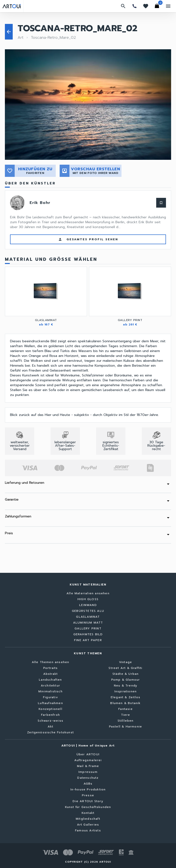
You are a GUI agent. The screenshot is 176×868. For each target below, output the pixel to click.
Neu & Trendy (126, 686)
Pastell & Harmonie (126, 727)
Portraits (51, 668)
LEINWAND (88, 605)
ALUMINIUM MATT (88, 623)
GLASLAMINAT (88, 617)
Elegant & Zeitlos (126, 697)
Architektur (50, 686)
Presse (88, 795)
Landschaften (50, 680)
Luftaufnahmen (50, 703)
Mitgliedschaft (88, 819)
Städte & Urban (126, 674)
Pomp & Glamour (126, 680)
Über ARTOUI (88, 754)
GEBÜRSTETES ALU (88, 611)
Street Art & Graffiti (125, 668)
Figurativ (50, 697)
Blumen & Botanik (125, 703)
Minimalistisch (50, 691)
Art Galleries (88, 825)
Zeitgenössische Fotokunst (50, 732)
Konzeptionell (50, 709)
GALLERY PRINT (88, 628)
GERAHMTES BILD (88, 634)
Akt (51, 727)
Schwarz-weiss (51, 721)
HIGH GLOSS (88, 599)
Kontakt (88, 813)
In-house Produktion (88, 789)
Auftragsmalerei (88, 760)
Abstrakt (51, 674)
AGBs (88, 784)
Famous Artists (88, 830)
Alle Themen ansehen (51, 662)
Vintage (126, 662)
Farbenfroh (50, 715)
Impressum (88, 772)
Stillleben (126, 721)
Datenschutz (88, 778)
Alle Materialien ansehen (88, 593)
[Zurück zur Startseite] (12, 6)
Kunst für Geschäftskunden (88, 807)
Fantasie (126, 709)
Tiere (126, 715)
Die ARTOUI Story (88, 801)
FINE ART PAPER (88, 640)
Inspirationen (126, 691)
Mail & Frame (88, 766)
